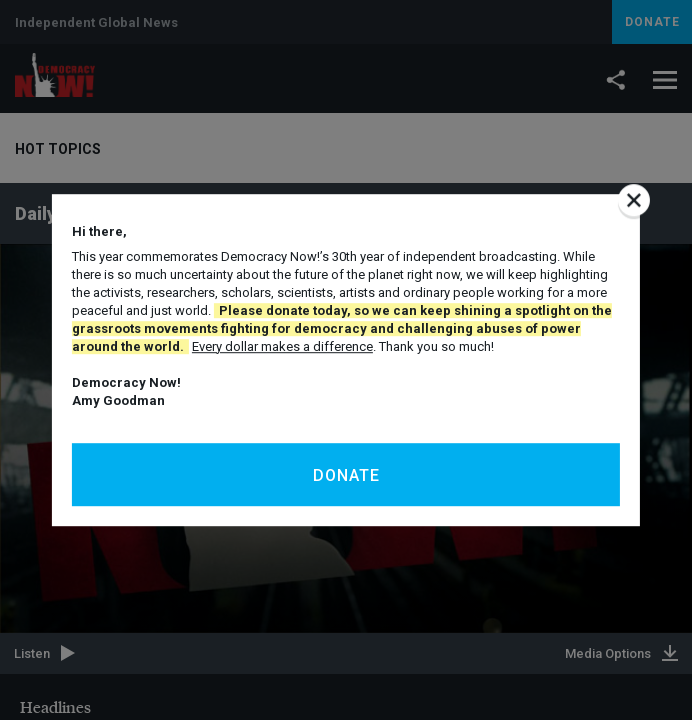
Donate (346, 475)
